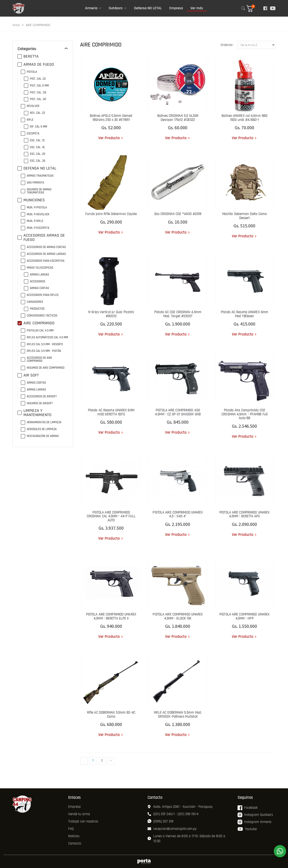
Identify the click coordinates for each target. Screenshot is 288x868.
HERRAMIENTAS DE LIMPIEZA (41, 422)
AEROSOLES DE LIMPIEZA (39, 429)
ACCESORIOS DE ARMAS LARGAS (43, 254)
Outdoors (116, 8)
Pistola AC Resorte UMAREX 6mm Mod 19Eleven (244, 314)
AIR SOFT (28, 375)
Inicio (16, 25)
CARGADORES (32, 302)
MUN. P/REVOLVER (35, 214)
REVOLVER (30, 106)
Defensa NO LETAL (148, 8)
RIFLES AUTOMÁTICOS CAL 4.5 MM (44, 338)
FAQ (71, 829)
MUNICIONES (31, 200)
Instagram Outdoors (255, 815)
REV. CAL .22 (34, 113)
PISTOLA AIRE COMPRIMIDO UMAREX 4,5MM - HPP (244, 616)
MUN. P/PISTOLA (34, 208)
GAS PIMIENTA (32, 183)
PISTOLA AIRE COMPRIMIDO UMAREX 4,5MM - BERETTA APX (244, 514)
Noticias (74, 836)
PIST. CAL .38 (35, 93)
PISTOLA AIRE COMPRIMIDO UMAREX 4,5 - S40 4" (178, 514)
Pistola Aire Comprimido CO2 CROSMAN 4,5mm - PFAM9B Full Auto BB (244, 414)
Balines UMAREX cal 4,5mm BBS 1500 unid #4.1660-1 (244, 118)
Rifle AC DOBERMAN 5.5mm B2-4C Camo (111, 715)
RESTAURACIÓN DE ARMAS (40, 436)
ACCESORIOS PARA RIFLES (40, 295)
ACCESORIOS (35, 282)
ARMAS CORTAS (36, 288)
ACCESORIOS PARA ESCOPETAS (43, 261)
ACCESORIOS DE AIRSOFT (39, 397)
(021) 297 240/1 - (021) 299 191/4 (173, 814)
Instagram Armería (254, 822)
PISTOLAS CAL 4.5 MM (37, 331)
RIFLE (27, 120)
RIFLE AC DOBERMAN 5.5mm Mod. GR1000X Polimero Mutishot (178, 715)
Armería (91, 8)
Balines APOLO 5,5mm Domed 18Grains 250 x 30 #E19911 (111, 118)
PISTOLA (29, 72)
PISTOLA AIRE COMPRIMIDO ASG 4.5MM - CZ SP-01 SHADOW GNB (178, 412)
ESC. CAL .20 (35, 154)
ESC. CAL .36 (35, 161)
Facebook (247, 808)
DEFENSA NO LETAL (37, 168)
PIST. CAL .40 (35, 99)
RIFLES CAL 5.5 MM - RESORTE (42, 344)
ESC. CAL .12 (34, 140)
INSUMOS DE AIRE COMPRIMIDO (43, 368)
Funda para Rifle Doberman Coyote (111, 214)
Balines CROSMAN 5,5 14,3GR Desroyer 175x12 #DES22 (178, 118)
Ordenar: (227, 45)
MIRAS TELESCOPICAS (37, 268)
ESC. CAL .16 (34, 147)
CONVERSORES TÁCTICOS (39, 316)
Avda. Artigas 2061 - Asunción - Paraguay (180, 807)
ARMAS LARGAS (36, 275)
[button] (253, 8)
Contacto (75, 843)
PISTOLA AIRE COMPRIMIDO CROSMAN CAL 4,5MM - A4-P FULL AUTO (111, 516)
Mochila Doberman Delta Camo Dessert (245, 216)
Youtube (247, 829)
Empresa (176, 8)
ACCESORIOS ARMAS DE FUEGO (41, 238)
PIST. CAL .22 (35, 79)
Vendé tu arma (79, 814)
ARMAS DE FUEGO (36, 64)
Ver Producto (109, 138)
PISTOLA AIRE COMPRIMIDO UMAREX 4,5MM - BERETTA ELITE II (111, 616)
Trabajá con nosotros (83, 821)
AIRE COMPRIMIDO (36, 323)
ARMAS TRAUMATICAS (37, 176)
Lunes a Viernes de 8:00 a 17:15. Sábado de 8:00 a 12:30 (186, 839)
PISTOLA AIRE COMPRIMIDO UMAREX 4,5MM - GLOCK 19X (178, 616)
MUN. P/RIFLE (32, 221)
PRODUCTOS (34, 309)
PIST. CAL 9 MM (36, 86)
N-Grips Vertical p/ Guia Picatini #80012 (111, 314)
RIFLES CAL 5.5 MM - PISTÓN (41, 351)
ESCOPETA (30, 134)
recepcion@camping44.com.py (172, 829)
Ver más (197, 8)
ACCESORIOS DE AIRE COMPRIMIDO (36, 359)
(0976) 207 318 (160, 821)
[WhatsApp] (280, 851)
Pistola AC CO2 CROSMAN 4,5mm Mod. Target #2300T (178, 314)
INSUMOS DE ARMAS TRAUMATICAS (36, 191)
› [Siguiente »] (111, 761)
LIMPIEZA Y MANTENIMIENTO (34, 413)
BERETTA (28, 56)
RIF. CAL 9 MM (36, 127)
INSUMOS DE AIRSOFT (37, 403)
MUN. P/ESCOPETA (35, 228)
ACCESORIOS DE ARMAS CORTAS (43, 247)
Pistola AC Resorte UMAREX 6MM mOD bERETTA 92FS (111, 412)
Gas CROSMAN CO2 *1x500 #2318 (178, 214)
